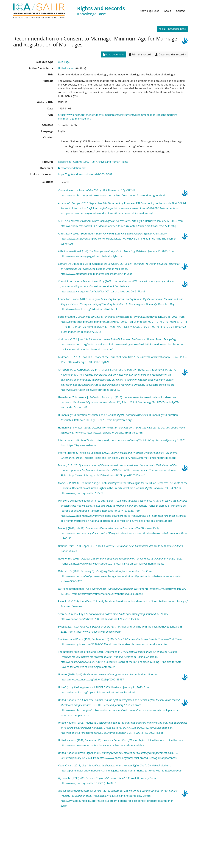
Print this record (140, 54)
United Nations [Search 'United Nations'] (67, 68)
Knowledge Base (149, 11)
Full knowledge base (172, 29)
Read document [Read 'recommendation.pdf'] (113, 54)
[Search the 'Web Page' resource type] (64, 62)
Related (65, 182)
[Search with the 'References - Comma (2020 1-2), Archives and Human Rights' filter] (93, 162)
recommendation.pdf (72, 168)
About (168, 11)
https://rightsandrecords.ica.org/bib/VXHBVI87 (85, 174)
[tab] (65, 182)
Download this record (170, 54)
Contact (181, 11)
